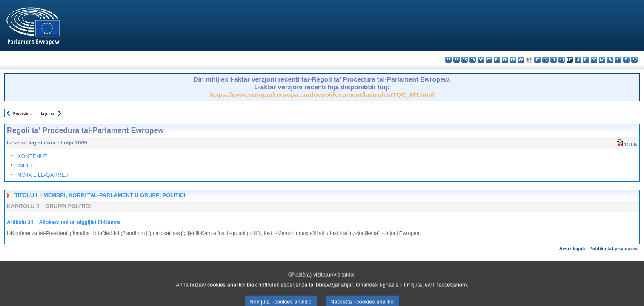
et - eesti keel (489, 60)
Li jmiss (48, 113)
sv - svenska (634, 60)
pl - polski (586, 60)
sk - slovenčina (610, 60)
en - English (505, 60)
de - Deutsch (481, 60)
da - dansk (473, 60)
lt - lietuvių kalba (554, 60)
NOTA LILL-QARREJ (43, 175)
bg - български (448, 60)
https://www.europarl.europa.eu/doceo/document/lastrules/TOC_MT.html (322, 95)
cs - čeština (465, 60)
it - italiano (537, 60)
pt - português (594, 60)
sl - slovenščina (618, 60)
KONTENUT (32, 156)
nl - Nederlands (578, 60)
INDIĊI (26, 166)
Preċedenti (23, 113)
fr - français (513, 60)
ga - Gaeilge (521, 60)
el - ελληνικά (497, 60)
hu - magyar (562, 60)
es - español (457, 60)
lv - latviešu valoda (545, 60)
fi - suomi (626, 60)
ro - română (602, 60)
